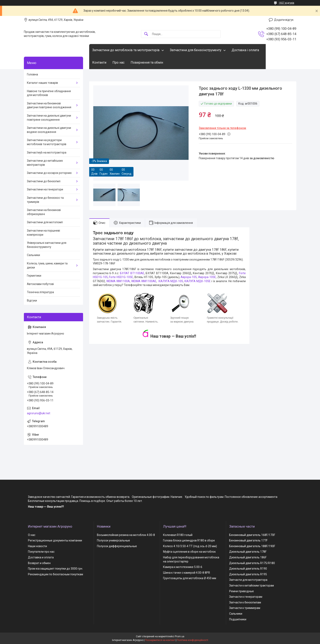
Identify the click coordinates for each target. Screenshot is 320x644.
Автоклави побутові (40, 284)
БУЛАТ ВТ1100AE (132, 273)
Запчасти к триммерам (245, 608)
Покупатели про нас (41, 552)
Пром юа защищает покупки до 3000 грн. (55, 569)
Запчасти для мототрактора (248, 580)
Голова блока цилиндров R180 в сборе (189, 540)
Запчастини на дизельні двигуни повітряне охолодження (49, 118)
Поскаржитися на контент (160, 640)
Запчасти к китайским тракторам (252, 585)
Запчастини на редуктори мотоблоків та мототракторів (47, 142)
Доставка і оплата (245, 50)
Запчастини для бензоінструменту (196, 50)
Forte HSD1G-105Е (121, 277)
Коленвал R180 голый (178, 535)
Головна (32, 74)
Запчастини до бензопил (44, 181)
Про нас (118, 62)
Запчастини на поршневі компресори (43, 233)
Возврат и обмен (39, 563)
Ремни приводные (242, 591)
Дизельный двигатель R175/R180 (252, 563)
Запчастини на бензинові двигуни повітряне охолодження (49, 105)
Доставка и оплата (41, 557)
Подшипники (238, 619)
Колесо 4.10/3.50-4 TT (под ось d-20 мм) (190, 546)
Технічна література (40, 292)
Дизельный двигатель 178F (248, 552)
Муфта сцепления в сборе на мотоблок (189, 552)
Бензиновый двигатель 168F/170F (252, 535)
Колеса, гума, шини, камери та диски (47, 265)
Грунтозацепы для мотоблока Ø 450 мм (190, 578)
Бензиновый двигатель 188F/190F (252, 546)
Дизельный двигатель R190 (248, 569)
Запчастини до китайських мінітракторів (45, 163)
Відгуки (32, 300)
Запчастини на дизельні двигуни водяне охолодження (49, 130)
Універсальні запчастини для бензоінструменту (47, 245)
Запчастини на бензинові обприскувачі (44, 212)
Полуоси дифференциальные (117, 546)
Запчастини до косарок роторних (49, 173)
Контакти (99, 62)
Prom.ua (180, 636)
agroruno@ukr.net (39, 413)
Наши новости (37, 546)
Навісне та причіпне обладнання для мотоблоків (49, 93)
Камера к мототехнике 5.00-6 (183, 567)
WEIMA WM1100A (118, 281)
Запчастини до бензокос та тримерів (45, 200)
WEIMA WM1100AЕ (144, 281)
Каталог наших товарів (42, 83)
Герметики (34, 276)
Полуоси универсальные (113, 540)
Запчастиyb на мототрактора (47, 152)
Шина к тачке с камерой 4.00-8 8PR (187, 573)
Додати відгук (284, 20)
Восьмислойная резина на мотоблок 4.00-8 (126, 535)
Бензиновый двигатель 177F (248, 540)
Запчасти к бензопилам (245, 602)
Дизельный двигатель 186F (248, 557)
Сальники (33, 255)
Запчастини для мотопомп (45, 222)
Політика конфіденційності (193, 640)
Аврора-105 (189, 277)
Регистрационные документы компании (55, 540)
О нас (32, 535)
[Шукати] (146, 34)
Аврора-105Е (207, 277)
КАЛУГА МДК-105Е (198, 281)
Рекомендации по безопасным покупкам (56, 574)
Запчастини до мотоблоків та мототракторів (126, 50)
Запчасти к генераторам (246, 597)
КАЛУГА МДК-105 (171, 281)
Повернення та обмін (147, 62)
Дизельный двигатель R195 (248, 574)
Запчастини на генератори (45, 189)
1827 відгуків (287, 3)
